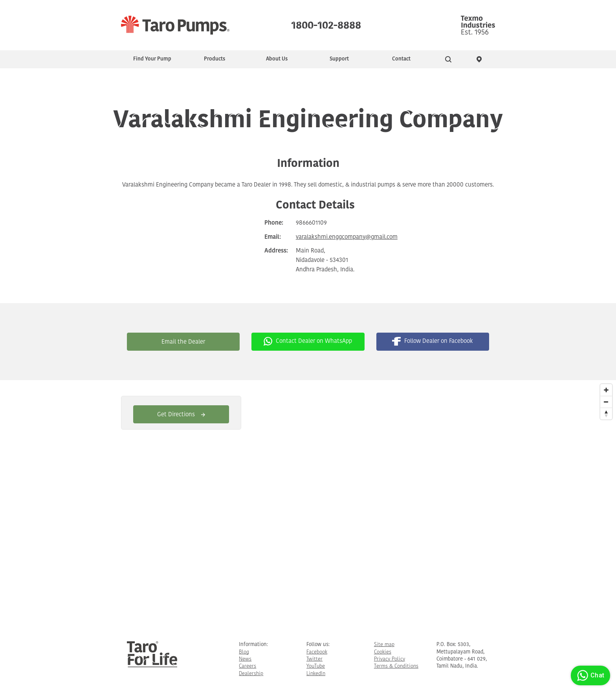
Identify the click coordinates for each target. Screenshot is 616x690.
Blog (244, 652)
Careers (247, 666)
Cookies (383, 652)
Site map (384, 645)
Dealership (251, 674)
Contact (401, 59)
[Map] (308, 504)
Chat (589, 675)
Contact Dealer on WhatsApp (308, 341)
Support (339, 59)
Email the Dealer (183, 342)
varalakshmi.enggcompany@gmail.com (347, 237)
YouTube (316, 666)
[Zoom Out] (606, 402)
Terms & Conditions (396, 666)
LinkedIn (316, 674)
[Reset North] (606, 414)
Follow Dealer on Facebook (433, 341)
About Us (277, 59)
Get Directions (181, 415)
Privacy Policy (390, 659)
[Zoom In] (606, 390)
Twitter (314, 659)
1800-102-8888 (326, 24)
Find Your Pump (152, 59)
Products (214, 59)
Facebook (317, 652)
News (245, 659)
